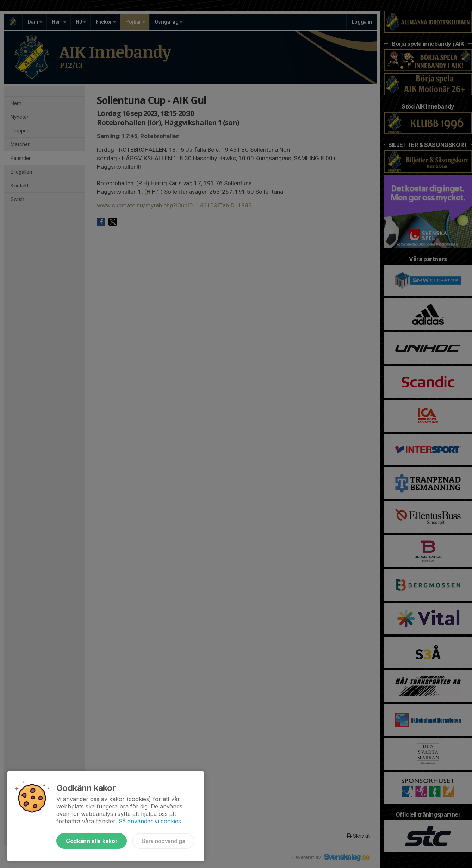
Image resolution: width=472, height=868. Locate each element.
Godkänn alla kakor (92, 841)
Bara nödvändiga (163, 841)
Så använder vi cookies (150, 821)
